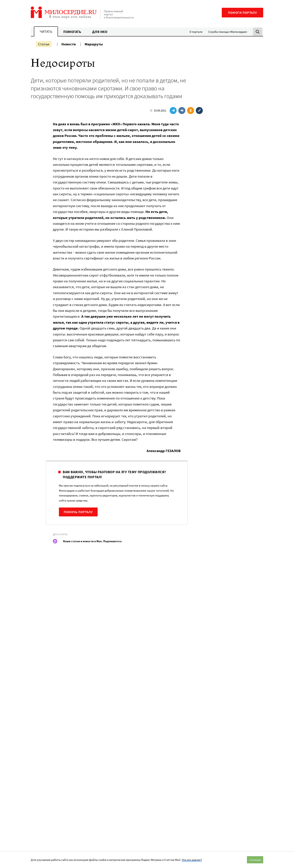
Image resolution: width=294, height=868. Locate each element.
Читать (46, 32)
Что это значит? (192, 860)
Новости (69, 44)
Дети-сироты (60, 534)
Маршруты (94, 44)
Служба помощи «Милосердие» (228, 32)
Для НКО (100, 32)
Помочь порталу (78, 512)
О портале (196, 32)
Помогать (72, 32)
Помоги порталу (242, 13)
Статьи (44, 44)
